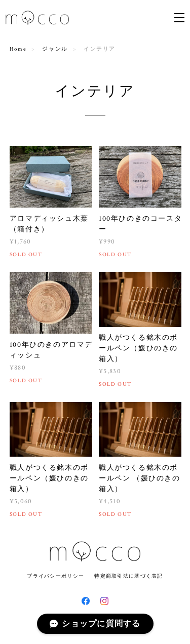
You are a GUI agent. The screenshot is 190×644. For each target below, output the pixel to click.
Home (18, 49)
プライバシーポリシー (55, 576)
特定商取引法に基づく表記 (128, 576)
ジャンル (55, 49)
